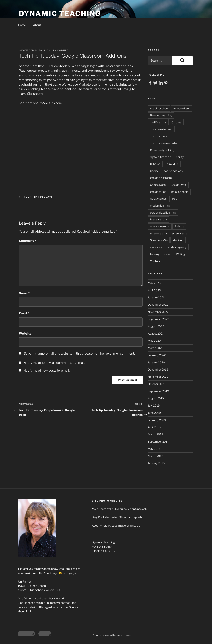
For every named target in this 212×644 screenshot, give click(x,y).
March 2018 (155, 434)
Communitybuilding (162, 150)
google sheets (180, 192)
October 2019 (157, 384)
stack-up (178, 240)
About (37, 25)
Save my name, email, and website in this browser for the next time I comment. (79, 354)
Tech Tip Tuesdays (38, 197)
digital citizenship (160, 157)
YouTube (155, 261)
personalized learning (163, 212)
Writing (180, 254)
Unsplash (141, 509)
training (155, 254)
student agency (177, 247)
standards (156, 247)
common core (159, 136)
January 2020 (156, 362)
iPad (174, 199)
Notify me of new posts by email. (46, 370)
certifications (158, 122)
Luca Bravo (119, 526)
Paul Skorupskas (121, 509)
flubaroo (155, 164)
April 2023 (154, 290)
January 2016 (156, 463)
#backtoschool (159, 108)
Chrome (176, 122)
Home (22, 25)
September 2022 (158, 319)
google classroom (161, 178)
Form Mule (172, 164)
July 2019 (154, 406)
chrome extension (161, 129)
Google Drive (179, 185)
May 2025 (154, 283)
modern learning (160, 206)
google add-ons (173, 171)
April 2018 (154, 427)
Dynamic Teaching (60, 13)
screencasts (179, 233)
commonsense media (163, 143)
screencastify (158, 233)
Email (24, 313)
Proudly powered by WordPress (111, 635)
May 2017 (154, 449)
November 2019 (158, 377)
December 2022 (158, 305)
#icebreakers (181, 108)
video (168, 254)
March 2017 (155, 456)
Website (25, 333)
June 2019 (154, 413)
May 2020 (154, 341)
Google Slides (158, 199)
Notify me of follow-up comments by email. (54, 363)
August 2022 (156, 326)
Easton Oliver (118, 517)
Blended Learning (161, 115)
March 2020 (156, 348)
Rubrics (179, 226)
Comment (27, 241)
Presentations (159, 219)
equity (180, 157)
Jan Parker (60, 50)
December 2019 (158, 370)
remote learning (160, 226)
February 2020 (157, 355)
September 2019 (158, 391)
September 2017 (158, 442)
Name (24, 293)
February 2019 (157, 420)
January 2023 (156, 297)
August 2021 (156, 333)
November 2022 (158, 312)
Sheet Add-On (159, 240)
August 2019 (156, 398)
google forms (158, 192)
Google (154, 171)
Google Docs (158, 185)
